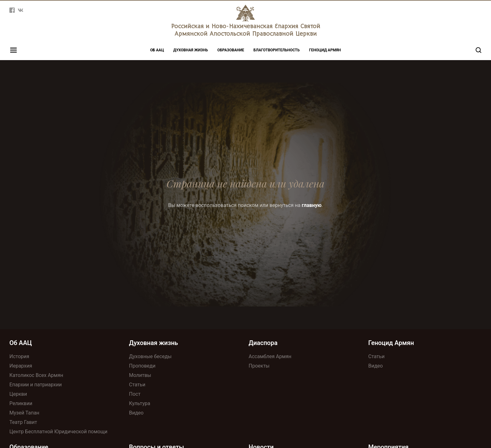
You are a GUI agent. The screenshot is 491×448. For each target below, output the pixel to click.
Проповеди (142, 366)
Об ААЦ (157, 50)
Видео (136, 413)
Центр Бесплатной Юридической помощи (58, 432)
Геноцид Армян (325, 50)
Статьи (137, 385)
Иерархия (21, 366)
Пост (135, 394)
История (19, 356)
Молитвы (140, 375)
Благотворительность (277, 50)
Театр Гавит (23, 422)
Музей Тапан (24, 413)
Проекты (259, 366)
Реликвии (21, 403)
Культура (140, 403)
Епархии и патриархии (36, 385)
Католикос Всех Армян (36, 375)
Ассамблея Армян (270, 356)
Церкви (18, 394)
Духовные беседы (150, 356)
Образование (231, 50)
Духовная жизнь (191, 50)
